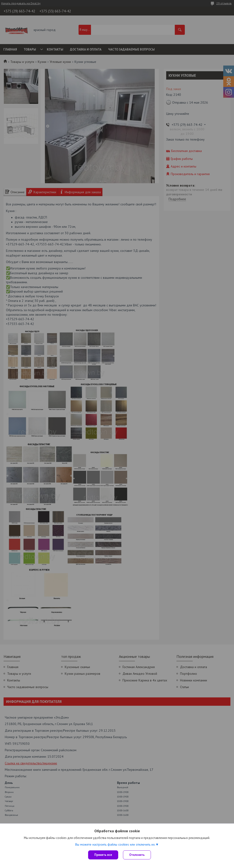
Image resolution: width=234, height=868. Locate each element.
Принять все (103, 855)
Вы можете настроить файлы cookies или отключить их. (115, 844)
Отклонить (137, 855)
